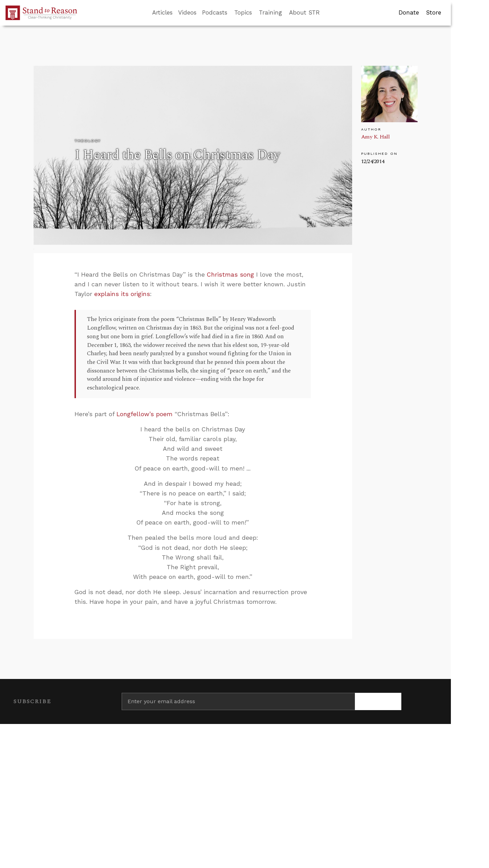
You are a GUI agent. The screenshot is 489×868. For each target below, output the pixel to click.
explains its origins (122, 294)
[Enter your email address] (238, 701)
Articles (162, 12)
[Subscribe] (378, 701)
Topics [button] (243, 12)
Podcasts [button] (215, 12)
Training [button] (270, 12)
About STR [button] (304, 12)
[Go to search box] (326, 13)
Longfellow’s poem (145, 414)
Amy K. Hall (376, 137)
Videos (187, 12)
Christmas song (230, 275)
